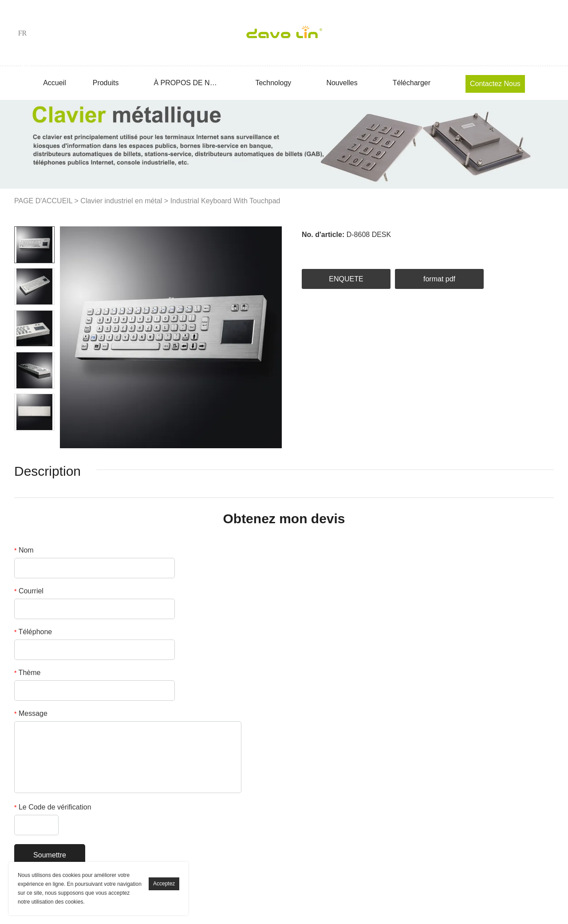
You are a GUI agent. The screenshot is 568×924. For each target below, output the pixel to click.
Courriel (29, 591)
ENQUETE (346, 279)
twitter (356, 250)
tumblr (452, 250)
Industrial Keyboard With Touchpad (225, 201)
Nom (24, 550)
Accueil (55, 83)
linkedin (332, 250)
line (404, 250)
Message (31, 713)
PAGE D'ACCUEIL (43, 201)
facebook (308, 250)
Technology (273, 83)
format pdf (439, 279)
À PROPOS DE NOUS (187, 83)
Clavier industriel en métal (121, 201)
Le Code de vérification (53, 807)
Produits (106, 83)
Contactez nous (495, 84)
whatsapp (428, 250)
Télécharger (412, 83)
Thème (27, 673)
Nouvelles (342, 83)
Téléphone (33, 632)
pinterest (380, 250)
